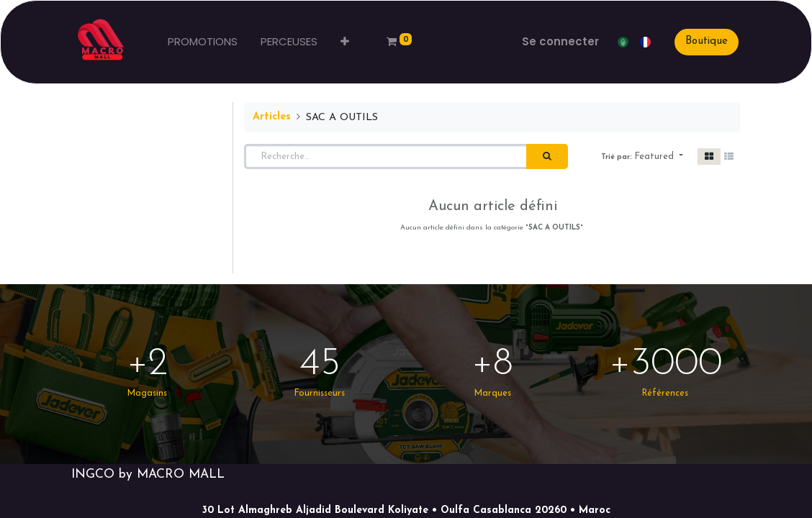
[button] (346, 42)
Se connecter (559, 41)
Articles (272, 117)
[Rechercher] (547, 157)
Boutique (705, 41)
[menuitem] (204, 42)
